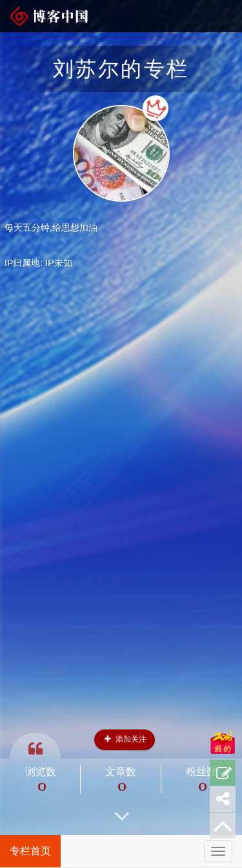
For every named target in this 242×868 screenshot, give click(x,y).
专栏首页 (30, 851)
